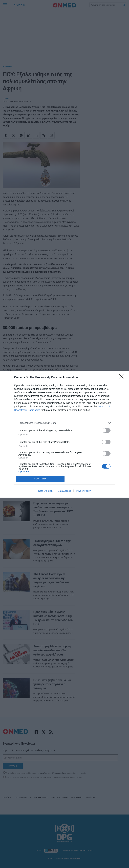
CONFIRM (40, 479)
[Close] (122, 377)
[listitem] (64, 423)
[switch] (106, 430)
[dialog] (64, 434)
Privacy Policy (83, 491)
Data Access (64, 491)
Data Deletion (45, 491)
